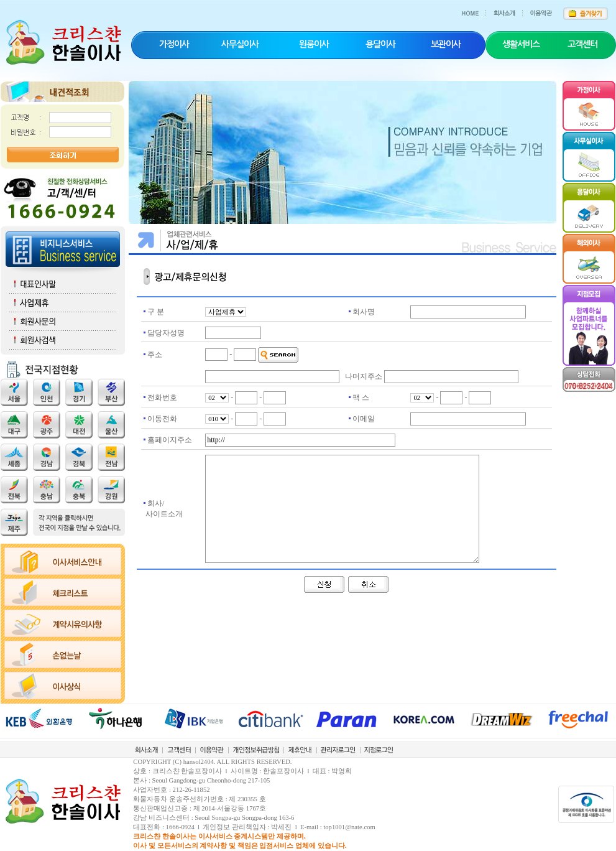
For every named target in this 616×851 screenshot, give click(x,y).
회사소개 (510, 9)
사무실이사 (240, 44)
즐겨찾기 (585, 9)
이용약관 (545, 9)
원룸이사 (314, 44)
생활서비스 (521, 44)
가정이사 (174, 44)
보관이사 (446, 44)
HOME (474, 9)
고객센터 (582, 44)
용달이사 (380, 44)
